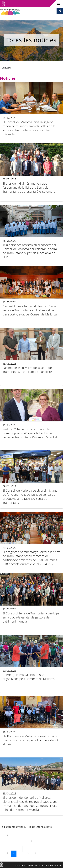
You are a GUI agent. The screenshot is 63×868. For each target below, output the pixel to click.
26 (30, 853)
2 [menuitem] (34, 841)
